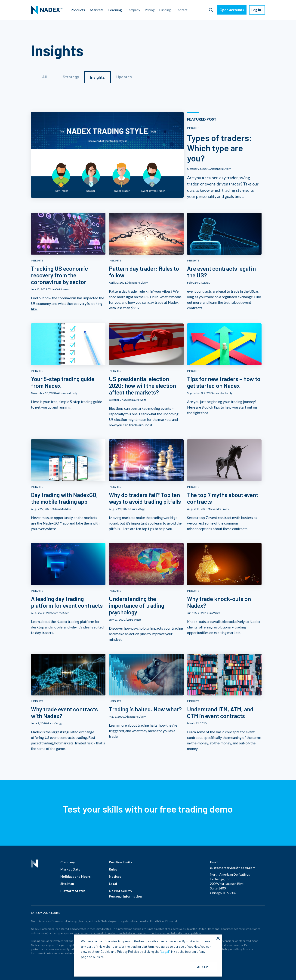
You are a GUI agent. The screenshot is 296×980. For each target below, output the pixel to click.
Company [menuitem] (133, 10)
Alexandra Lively (220, 169)
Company (68, 862)
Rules (113, 869)
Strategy (71, 77)
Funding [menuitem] (165, 10)
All (44, 77)
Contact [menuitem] (182, 10)
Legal (113, 884)
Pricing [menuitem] (150, 10)
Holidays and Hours (76, 876)
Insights (97, 77)
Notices (115, 876)
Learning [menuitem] (115, 10)
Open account (231, 10)
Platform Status (73, 891)
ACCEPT (204, 967)
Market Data (70, 869)
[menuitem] (47, 10)
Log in (256, 10)
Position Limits (121, 862)
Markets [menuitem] (97, 10)
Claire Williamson (60, 289)
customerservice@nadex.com (233, 868)
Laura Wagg (139, 400)
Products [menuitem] (78, 10)
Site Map (67, 884)
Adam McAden (62, 509)
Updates (124, 77)
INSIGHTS (193, 128)
